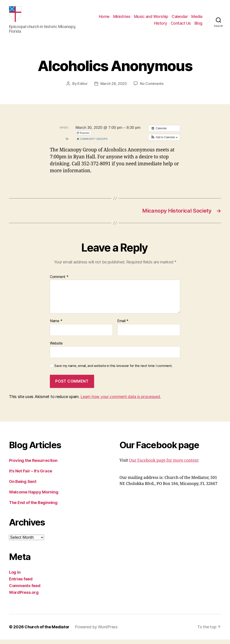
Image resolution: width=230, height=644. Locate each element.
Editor (82, 88)
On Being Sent (23, 486)
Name (56, 325)
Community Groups (92, 143)
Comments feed (25, 590)
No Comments (152, 88)
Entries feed (21, 583)
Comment (59, 281)
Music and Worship (151, 19)
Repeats (84, 137)
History (161, 25)
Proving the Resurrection (33, 465)
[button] (164, 142)
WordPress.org (24, 597)
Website (56, 348)
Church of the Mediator (47, 631)
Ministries (122, 19)
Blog (198, 25)
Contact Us (181, 25)
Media (197, 19)
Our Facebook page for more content (164, 465)
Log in (15, 577)
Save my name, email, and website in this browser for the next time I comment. (113, 370)
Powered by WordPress (96, 631)
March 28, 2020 (114, 88)
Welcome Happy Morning (34, 496)
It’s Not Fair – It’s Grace (31, 475)
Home (104, 19)
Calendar (180, 19)
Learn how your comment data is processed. (121, 401)
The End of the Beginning (33, 507)
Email (123, 325)
